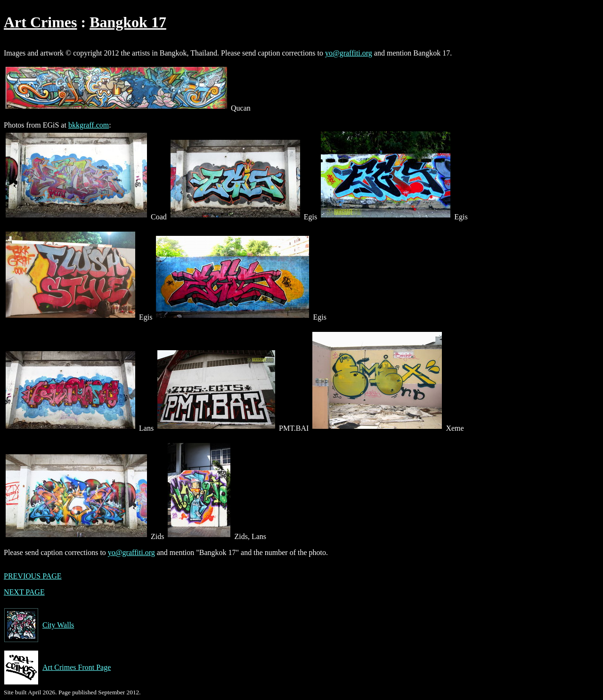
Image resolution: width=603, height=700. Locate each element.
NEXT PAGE (24, 592)
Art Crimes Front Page (57, 668)
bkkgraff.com (89, 125)
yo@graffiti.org (349, 53)
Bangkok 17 (128, 22)
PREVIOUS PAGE (33, 576)
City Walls (39, 625)
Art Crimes (40, 22)
